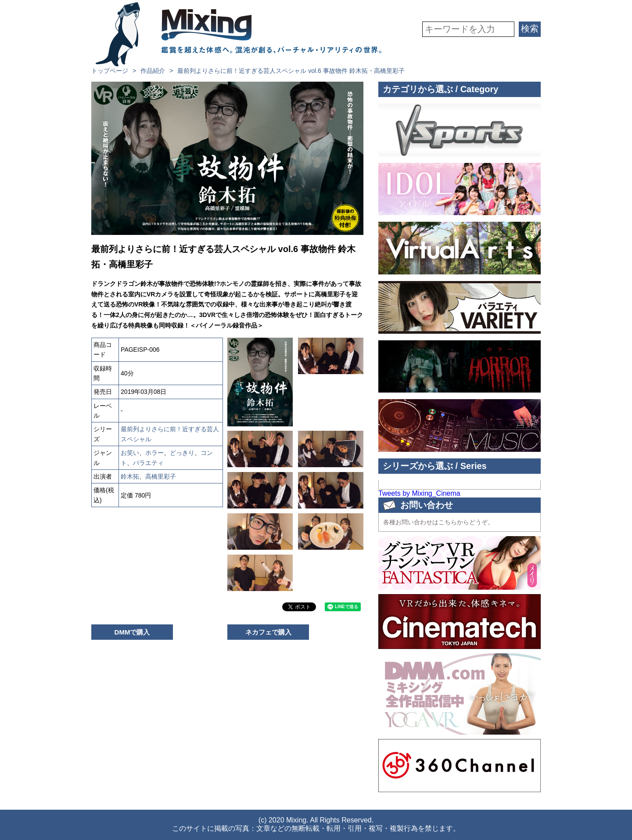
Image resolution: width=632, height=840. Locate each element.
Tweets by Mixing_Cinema (419, 493)
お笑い (130, 453)
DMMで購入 (132, 632)
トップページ (110, 71)
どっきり (182, 453)
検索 (530, 29)
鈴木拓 (130, 476)
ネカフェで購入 (268, 632)
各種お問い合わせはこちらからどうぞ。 (438, 522)
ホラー (154, 453)
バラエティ (148, 463)
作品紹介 (153, 71)
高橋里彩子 (161, 476)
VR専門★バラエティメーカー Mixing (239, 34)
